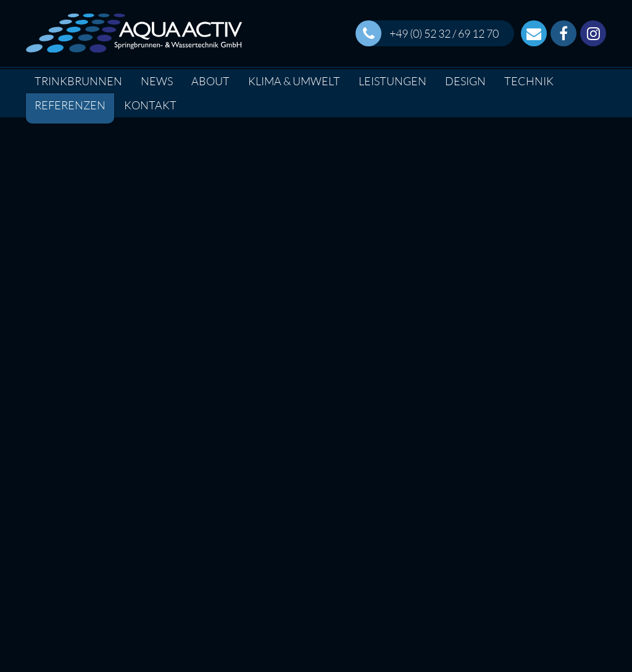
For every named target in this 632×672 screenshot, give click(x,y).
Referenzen (70, 105)
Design (465, 81)
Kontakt (150, 105)
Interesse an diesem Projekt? (316, 493)
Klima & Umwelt (294, 81)
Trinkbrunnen (78, 81)
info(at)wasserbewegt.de (526, 624)
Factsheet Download (116, 493)
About (210, 81)
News (157, 81)
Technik (529, 81)
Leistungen (393, 81)
